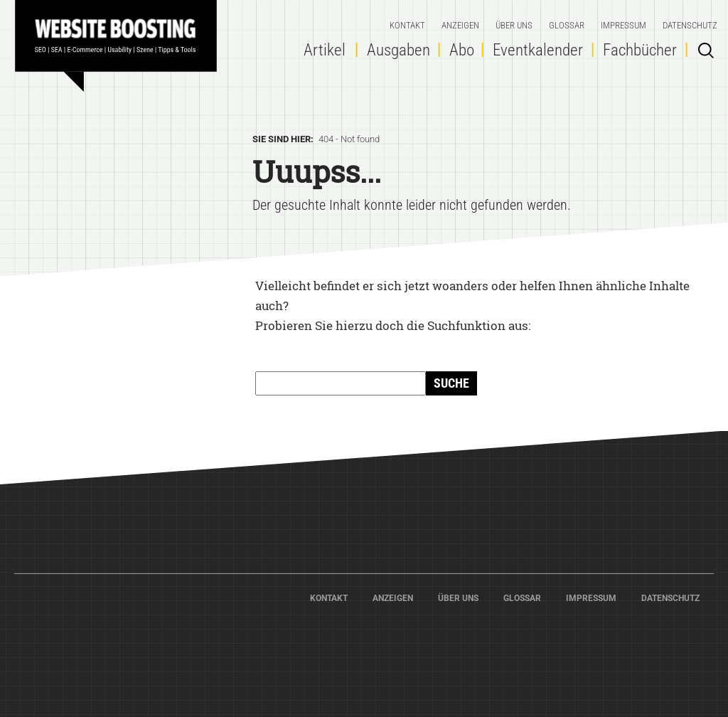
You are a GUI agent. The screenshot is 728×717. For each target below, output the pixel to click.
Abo (462, 50)
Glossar (567, 25)
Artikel (325, 50)
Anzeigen (460, 25)
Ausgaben (398, 50)
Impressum (623, 25)
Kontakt (407, 25)
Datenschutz (690, 25)
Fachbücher (640, 50)
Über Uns (514, 25)
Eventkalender (538, 50)
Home (121, 39)
